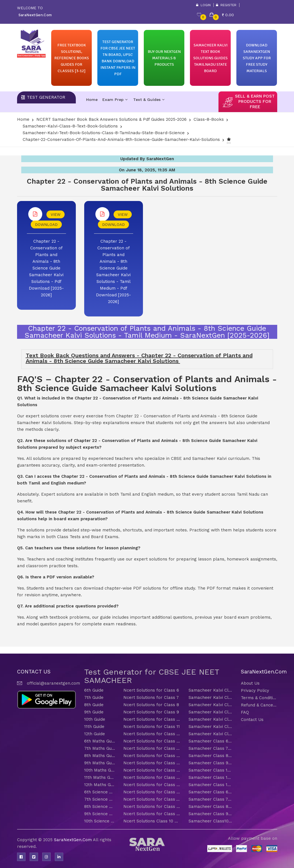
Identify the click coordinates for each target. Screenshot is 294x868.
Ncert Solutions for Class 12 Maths (152, 785)
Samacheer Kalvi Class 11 (210, 727)
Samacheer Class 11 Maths (210, 777)
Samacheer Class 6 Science (210, 792)
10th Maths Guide (100, 770)
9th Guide (94, 712)
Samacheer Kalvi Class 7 (210, 697)
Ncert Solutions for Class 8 (151, 705)
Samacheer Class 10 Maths (210, 770)
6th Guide (94, 690)
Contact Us (252, 720)
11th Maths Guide (100, 777)
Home (92, 100)
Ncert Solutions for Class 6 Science (152, 792)
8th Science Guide (100, 806)
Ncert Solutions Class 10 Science (152, 821)
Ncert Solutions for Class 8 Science (152, 806)
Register (226, 5)
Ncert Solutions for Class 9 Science (152, 814)
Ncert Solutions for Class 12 (152, 734)
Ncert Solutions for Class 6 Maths (152, 741)
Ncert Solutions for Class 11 (152, 727)
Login (203, 5)
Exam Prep (115, 100)
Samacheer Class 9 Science (210, 814)
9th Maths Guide (100, 763)
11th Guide (94, 727)
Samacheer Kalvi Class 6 (210, 690)
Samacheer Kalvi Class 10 (210, 719)
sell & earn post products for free (255, 101)
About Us (250, 683)
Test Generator (46, 97)
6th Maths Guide (100, 741)
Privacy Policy (255, 690)
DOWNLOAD (46, 224)
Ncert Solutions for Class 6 (151, 690)
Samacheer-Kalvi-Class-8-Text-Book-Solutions (70, 126)
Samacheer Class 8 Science (210, 806)
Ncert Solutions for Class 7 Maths (152, 748)
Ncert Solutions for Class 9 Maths (152, 763)
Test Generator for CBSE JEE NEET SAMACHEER (152, 676)
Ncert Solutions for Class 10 (152, 719)
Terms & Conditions (259, 698)
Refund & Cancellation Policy (259, 705)
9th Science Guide (100, 814)
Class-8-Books (209, 119)
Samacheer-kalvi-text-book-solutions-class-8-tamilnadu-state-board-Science (104, 133)
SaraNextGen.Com (73, 840)
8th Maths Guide (100, 756)
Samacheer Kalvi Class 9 (210, 712)
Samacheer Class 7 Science (210, 799)
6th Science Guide (100, 792)
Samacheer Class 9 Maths (210, 763)
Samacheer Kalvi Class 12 (210, 734)
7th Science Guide (100, 799)
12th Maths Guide (100, 785)
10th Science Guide (100, 821)
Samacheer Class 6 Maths (210, 741)
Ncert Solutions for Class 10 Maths (152, 770)
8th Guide (94, 705)
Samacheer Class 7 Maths (210, 748)
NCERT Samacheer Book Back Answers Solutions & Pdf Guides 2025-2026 (111, 119)
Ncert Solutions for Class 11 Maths (152, 777)
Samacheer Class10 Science (210, 821)
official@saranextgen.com (53, 683)
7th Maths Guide (100, 748)
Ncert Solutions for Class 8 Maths (152, 756)
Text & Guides (149, 100)
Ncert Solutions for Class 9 (151, 712)
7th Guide (94, 697)
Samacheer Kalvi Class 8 (210, 705)
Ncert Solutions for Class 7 (151, 697)
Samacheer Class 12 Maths (210, 785)
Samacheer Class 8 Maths (210, 756)
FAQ (245, 712)
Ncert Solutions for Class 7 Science (152, 799)
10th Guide (95, 719)
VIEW (56, 214)
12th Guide (95, 734)
